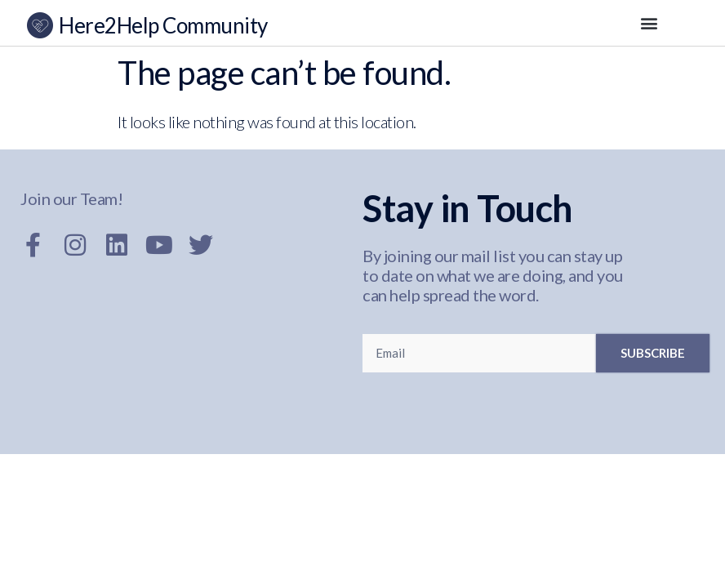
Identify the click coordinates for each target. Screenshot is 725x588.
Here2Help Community (163, 25)
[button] (649, 23)
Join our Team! (71, 198)
